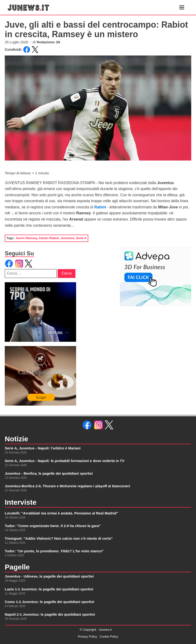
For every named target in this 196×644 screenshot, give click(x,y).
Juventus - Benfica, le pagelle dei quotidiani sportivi (49, 473)
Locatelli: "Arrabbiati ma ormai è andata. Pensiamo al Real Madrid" (61, 513)
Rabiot (101, 207)
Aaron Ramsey (26, 238)
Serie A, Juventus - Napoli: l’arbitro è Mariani (43, 448)
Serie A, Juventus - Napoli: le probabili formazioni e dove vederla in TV (65, 461)
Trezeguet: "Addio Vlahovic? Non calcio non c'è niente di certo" (59, 538)
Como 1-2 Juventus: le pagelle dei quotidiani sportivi (49, 602)
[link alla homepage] (29, 7)
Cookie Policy (109, 636)
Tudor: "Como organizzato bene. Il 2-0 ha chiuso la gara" (53, 526)
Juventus (67, 238)
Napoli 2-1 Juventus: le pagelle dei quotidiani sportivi (50, 614)
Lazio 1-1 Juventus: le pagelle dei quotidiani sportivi (49, 589)
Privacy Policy (87, 636)
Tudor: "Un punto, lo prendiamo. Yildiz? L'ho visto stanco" (54, 551)
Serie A (81, 238)
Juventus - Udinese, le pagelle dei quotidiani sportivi (49, 576)
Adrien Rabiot (49, 238)
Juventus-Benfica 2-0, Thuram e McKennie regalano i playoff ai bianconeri (67, 486)
